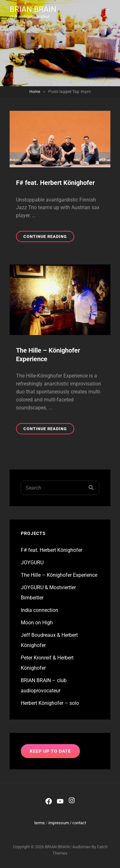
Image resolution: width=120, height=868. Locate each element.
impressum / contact (67, 823)
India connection (40, 610)
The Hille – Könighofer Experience (59, 575)
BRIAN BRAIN (33, 9)
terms (40, 823)
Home (35, 92)
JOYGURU (32, 563)
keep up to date (50, 751)
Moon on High (37, 623)
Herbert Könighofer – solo (50, 703)
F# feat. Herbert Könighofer (55, 183)
